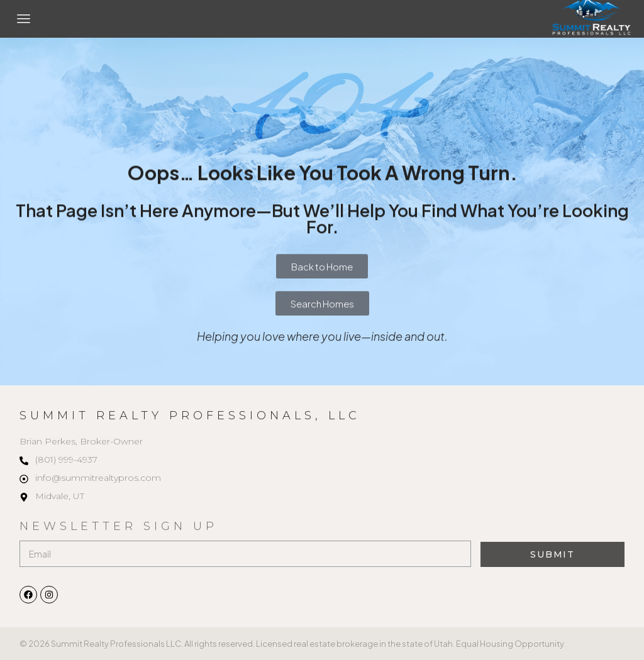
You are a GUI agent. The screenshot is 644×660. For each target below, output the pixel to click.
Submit (552, 554)
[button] (24, 19)
